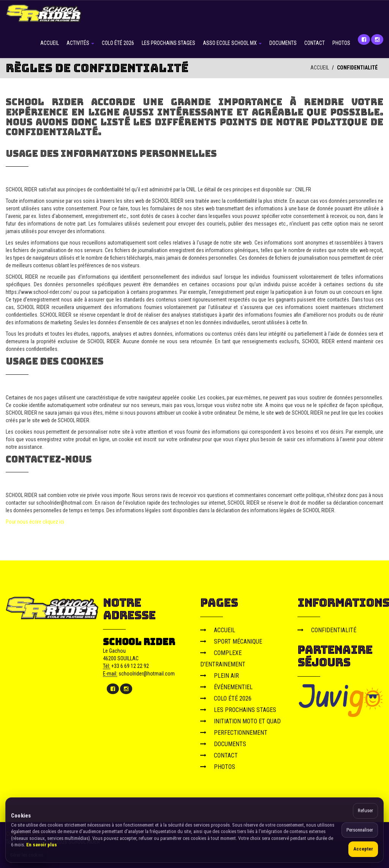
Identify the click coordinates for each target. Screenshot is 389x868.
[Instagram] (377, 39)
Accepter (363, 849)
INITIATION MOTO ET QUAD (240, 721)
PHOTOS (341, 43)
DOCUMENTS (283, 43)
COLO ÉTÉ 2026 (118, 43)
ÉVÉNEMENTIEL (226, 687)
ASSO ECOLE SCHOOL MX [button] (232, 43)
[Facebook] (364, 39)
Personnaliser (360, 830)
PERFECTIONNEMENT (234, 733)
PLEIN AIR (220, 676)
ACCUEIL (50, 43)
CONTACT (315, 43)
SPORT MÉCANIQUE (231, 642)
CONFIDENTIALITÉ (327, 630)
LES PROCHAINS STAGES (168, 43)
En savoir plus (42, 845)
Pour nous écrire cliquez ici (35, 522)
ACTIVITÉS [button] (80, 43)
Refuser (365, 810)
